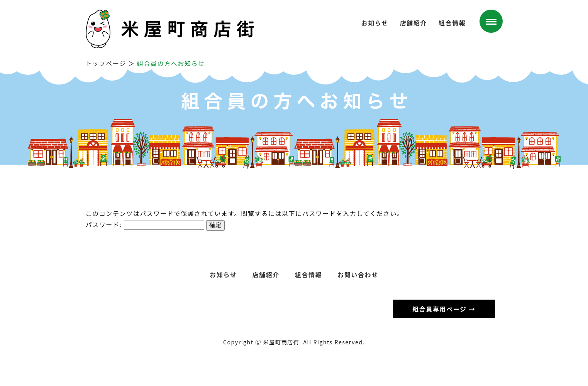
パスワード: (145, 224)
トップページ (106, 63)
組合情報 (452, 23)
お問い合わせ (358, 275)
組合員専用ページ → (444, 309)
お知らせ (375, 23)
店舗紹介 (413, 23)
